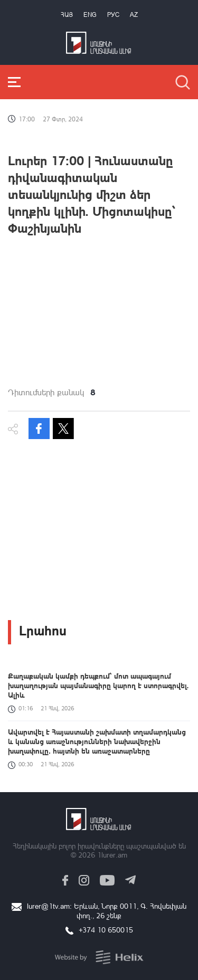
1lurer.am (112, 855)
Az (134, 15)
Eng (90, 15)
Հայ (67, 15)
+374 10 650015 (106, 930)
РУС (113, 15)
